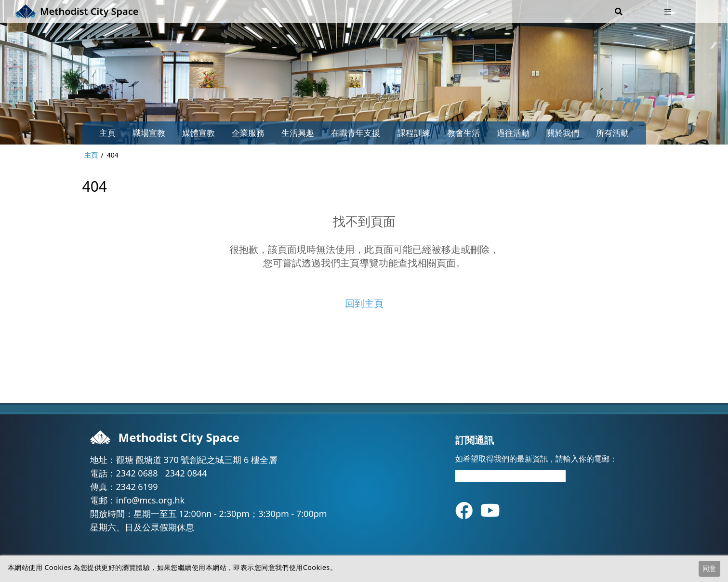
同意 (709, 568)
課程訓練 (414, 133)
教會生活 (463, 133)
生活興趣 (298, 133)
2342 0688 (137, 473)
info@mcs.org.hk (151, 500)
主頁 (107, 133)
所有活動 (612, 133)
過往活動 (513, 133)
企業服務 (248, 133)
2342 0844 (186, 473)
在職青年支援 (356, 133)
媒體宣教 (199, 133)
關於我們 (563, 133)
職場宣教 (149, 133)
